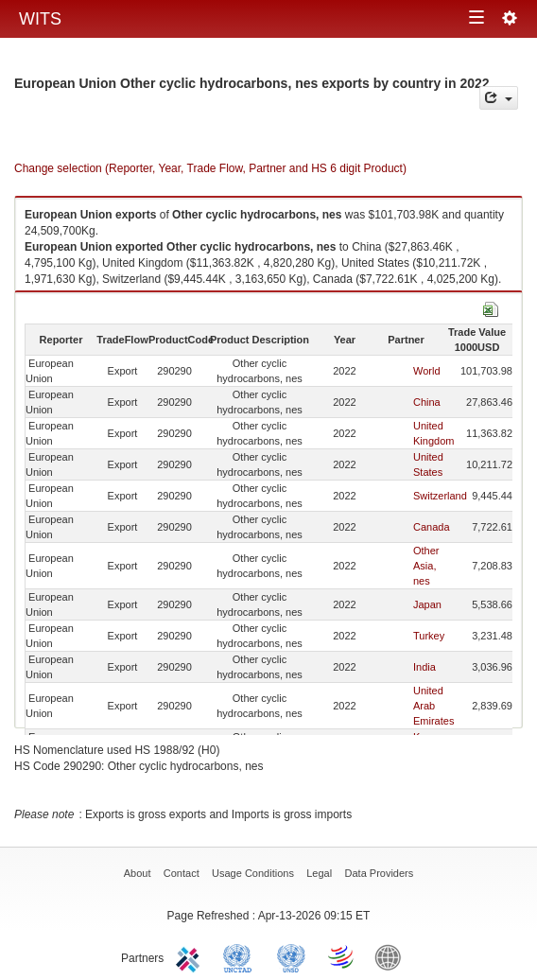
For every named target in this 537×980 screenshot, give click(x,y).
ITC (191, 956)
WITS (40, 19)
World (427, 371)
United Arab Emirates (433, 706)
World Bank (392, 956)
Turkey (429, 636)
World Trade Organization (342, 956)
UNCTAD (241, 956)
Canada (432, 527)
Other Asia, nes (426, 566)
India (424, 667)
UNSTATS (291, 956)
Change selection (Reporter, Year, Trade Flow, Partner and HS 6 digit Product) (210, 168)
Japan (427, 604)
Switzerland (440, 496)
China (427, 402)
